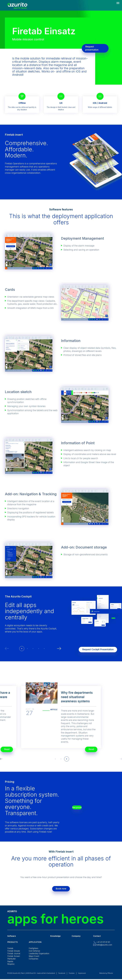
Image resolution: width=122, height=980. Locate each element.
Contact (97, 938)
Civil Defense (34, 953)
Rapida (10, 964)
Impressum (82, 975)
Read (88, 748)
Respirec (11, 966)
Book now (61, 890)
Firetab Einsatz (14, 953)
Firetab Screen (14, 958)
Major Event (34, 958)
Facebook (62, 975)
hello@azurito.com (104, 947)
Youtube (72, 975)
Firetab (10, 951)
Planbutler (12, 961)
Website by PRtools (106, 975)
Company (76, 938)
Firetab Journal (14, 956)
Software (12, 938)
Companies (34, 961)
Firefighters (34, 951)
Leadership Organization (39, 956)
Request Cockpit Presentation (95, 648)
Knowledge (55, 938)
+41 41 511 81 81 (103, 944)
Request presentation (95, 48)
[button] (22, 649)
